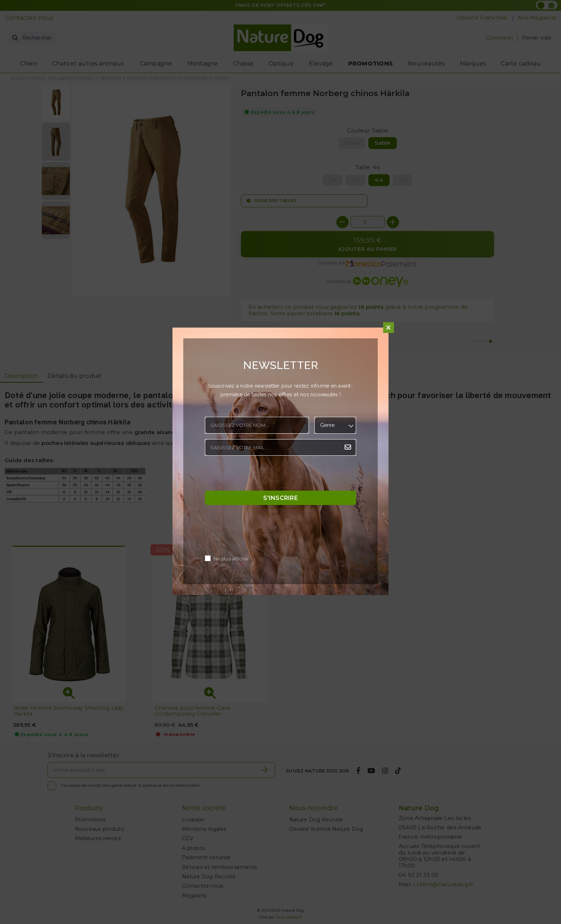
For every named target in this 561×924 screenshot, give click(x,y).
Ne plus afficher (231, 559)
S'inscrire (280, 498)
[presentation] (260, 475)
